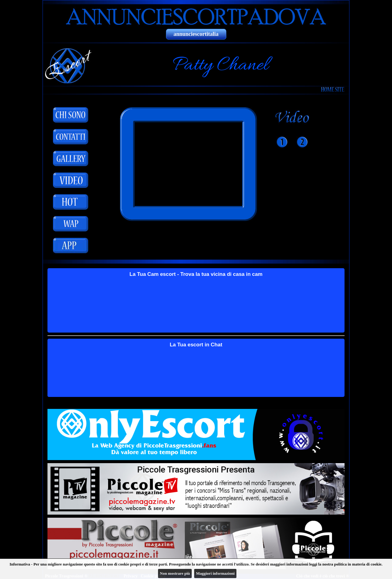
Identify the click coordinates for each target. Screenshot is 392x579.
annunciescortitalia (196, 34)
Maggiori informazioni (215, 573)
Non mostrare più (175, 573)
